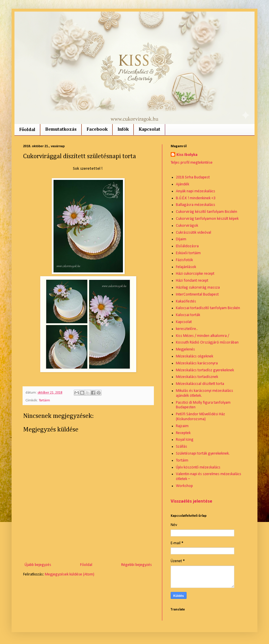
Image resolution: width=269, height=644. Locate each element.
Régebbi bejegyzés (137, 565)
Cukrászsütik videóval (194, 233)
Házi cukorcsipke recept (195, 274)
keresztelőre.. (187, 329)
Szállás (182, 447)
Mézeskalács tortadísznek (197, 377)
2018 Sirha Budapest (193, 177)
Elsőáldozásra (187, 246)
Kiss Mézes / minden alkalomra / (202, 336)
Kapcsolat (149, 130)
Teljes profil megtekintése (192, 163)
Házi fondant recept (192, 281)
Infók (123, 130)
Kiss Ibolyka (187, 155)
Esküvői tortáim (188, 253)
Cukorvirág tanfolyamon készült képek (207, 219)
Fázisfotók (184, 260)
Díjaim (181, 239)
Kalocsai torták (188, 315)
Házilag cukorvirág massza (198, 288)
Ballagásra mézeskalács (196, 205)
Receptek (183, 433)
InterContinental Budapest (197, 295)
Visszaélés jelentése (191, 501)
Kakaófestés (186, 301)
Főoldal (27, 130)
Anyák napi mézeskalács (196, 191)
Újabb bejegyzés (38, 565)
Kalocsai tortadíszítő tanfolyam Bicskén (208, 308)
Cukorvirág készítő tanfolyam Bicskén (207, 212)
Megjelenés (185, 349)
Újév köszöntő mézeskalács (198, 467)
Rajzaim (182, 426)
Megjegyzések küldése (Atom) (70, 574)
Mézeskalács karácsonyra (197, 363)
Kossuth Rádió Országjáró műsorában (207, 343)
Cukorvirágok (187, 226)
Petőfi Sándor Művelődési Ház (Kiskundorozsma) (200, 417)
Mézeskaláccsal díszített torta (200, 384)
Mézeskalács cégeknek (195, 356)
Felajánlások (186, 267)
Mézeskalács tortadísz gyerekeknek (205, 370)
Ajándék (183, 184)
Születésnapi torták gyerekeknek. (203, 454)
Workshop (184, 486)
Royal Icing (185, 440)
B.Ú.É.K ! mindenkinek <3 (196, 198)
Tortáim (44, 401)
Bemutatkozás (61, 130)
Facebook (97, 130)
